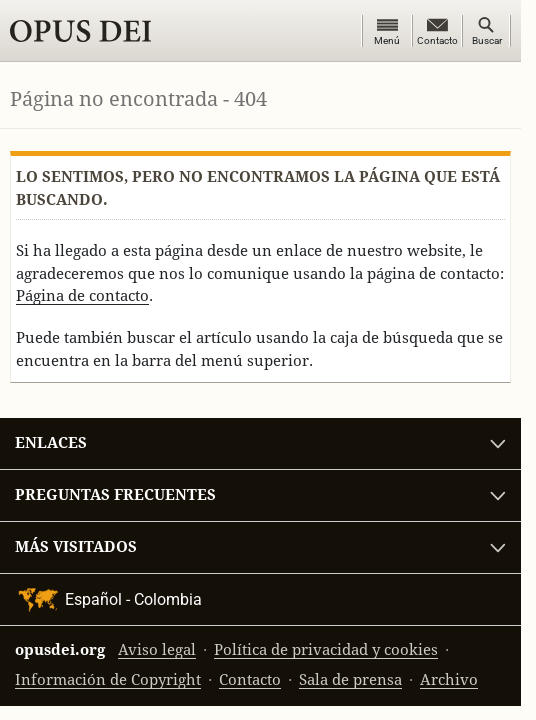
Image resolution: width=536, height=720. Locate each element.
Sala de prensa (350, 679)
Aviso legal (157, 649)
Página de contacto (82, 295)
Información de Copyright (108, 679)
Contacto (250, 679)
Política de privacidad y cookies (326, 649)
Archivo (449, 679)
